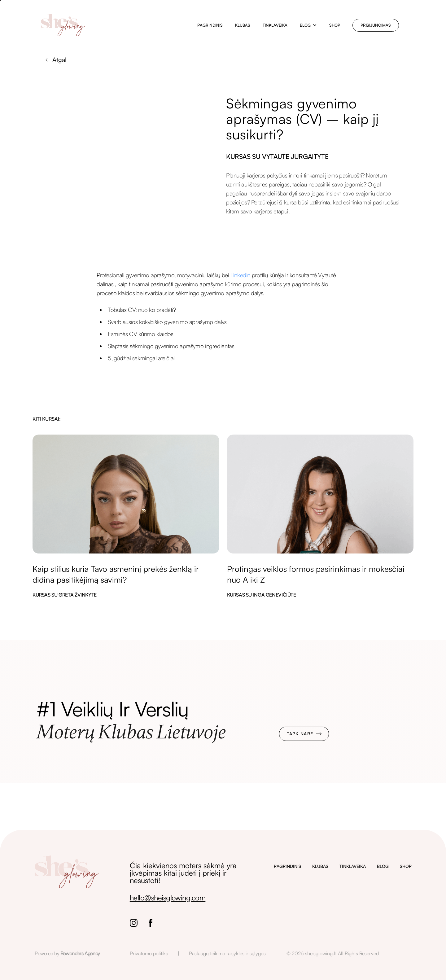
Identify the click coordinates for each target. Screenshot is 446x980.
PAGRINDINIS (287, 866)
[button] (308, 25)
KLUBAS (320, 866)
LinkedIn (240, 275)
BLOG (383, 866)
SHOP (406, 866)
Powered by (67, 953)
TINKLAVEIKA (353, 866)
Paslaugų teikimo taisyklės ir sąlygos (227, 953)
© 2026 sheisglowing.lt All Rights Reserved (333, 953)
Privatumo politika (149, 953)
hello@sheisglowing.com (168, 898)
